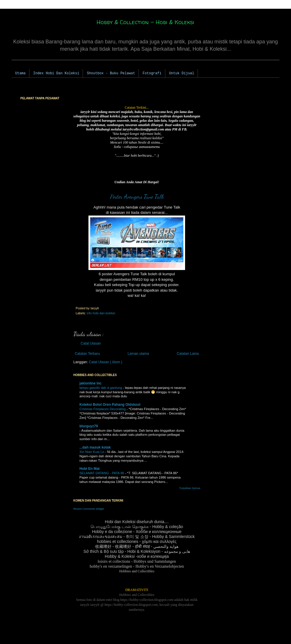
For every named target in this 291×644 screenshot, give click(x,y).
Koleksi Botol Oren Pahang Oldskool (110, 405)
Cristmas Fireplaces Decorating (103, 409)
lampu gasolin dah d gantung (101, 388)
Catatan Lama (188, 354)
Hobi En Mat (89, 469)
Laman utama (138, 354)
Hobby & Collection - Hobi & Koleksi (145, 22)
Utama (20, 73)
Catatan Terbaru (87, 354)
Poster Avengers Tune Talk (137, 197)
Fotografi (152, 73)
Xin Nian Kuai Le (92, 452)
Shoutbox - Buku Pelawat (111, 73)
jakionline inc (91, 383)
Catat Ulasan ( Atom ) (105, 362)
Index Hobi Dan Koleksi (56, 73)
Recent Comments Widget (89, 509)
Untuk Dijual (182, 73)
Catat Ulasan (91, 343)
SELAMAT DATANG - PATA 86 (102, 473)
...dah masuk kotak (95, 447)
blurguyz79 (89, 426)
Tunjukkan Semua (190, 488)
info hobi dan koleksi (101, 313)
